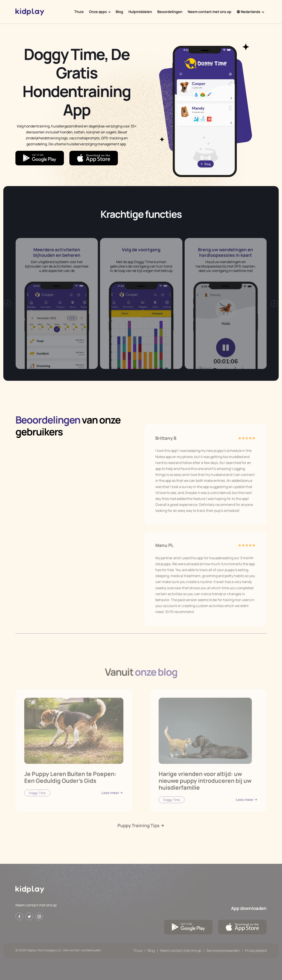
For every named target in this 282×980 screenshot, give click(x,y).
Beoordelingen (170, 12)
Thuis (79, 12)
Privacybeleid (256, 950)
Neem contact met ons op (210, 12)
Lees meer (112, 803)
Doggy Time (37, 802)
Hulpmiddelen (140, 12)
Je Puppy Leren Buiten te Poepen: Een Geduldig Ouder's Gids (70, 787)
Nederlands (249, 12)
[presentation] (8, 313)
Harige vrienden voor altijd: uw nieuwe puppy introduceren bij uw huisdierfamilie (205, 790)
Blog (119, 12)
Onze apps (98, 12)
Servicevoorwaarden (223, 950)
